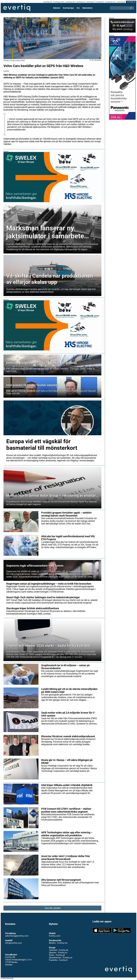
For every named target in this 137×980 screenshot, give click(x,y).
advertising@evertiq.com (17, 936)
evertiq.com (59, 2)
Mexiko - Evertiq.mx (58, 943)
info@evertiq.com (13, 943)
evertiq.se (131, 2)
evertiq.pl (121, 2)
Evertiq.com (55, 936)
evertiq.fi (91, 2)
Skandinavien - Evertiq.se (61, 958)
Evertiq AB (17, 8)
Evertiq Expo (68, 8)
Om (78, 8)
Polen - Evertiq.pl (57, 955)
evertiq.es (81, 2)
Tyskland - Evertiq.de (59, 950)
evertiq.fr (100, 2)
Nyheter (57, 8)
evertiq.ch (48, 2)
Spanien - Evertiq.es (58, 953)
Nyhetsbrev (87, 8)
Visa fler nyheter (52, 908)
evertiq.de (70, 2)
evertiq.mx (111, 2)
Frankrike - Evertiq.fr (58, 960)
